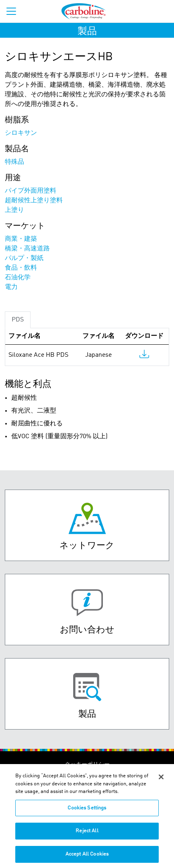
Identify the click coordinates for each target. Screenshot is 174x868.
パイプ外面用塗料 (31, 191)
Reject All (87, 834)
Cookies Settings (87, 811)
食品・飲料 (21, 268)
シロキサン (21, 133)
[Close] (161, 780)
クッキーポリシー (87, 764)
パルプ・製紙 (24, 258)
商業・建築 (21, 239)
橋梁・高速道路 (27, 249)
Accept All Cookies (87, 857)
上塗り (14, 210)
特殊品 (14, 162)
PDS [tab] (18, 320)
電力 (11, 287)
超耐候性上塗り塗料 (34, 201)
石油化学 (18, 278)
